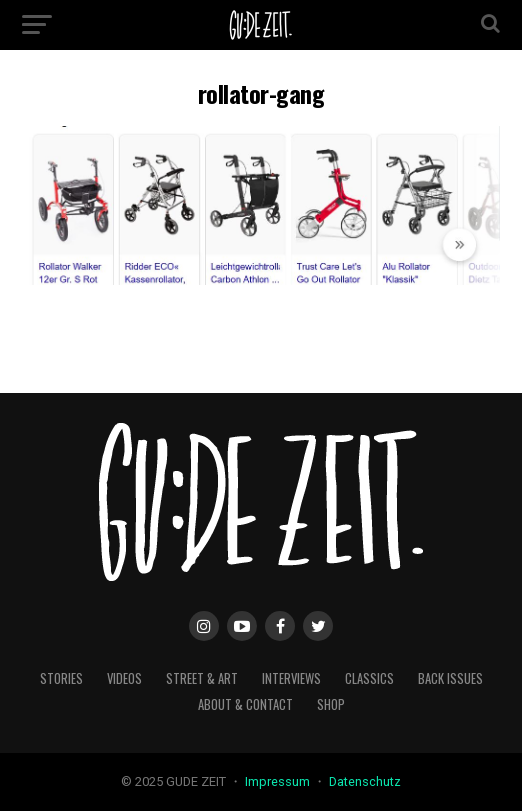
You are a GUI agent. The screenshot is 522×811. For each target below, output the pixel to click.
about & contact (245, 704)
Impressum (279, 781)
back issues (450, 678)
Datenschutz (365, 781)
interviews (291, 678)
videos (124, 678)
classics (369, 678)
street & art (202, 678)
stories (61, 678)
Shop (331, 704)
